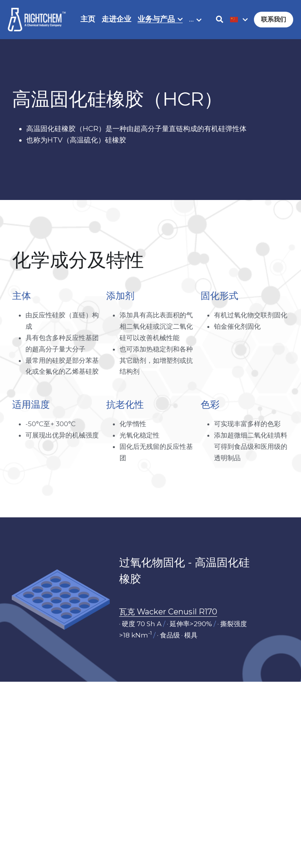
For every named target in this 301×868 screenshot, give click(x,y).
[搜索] (220, 20)
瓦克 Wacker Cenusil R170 (168, 613)
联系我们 (274, 19)
